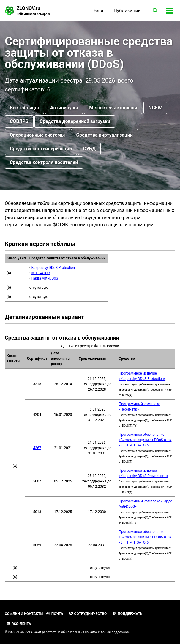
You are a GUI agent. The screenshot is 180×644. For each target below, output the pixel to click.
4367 (37, 449)
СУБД (90, 149)
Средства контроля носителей (44, 163)
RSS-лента (19, 624)
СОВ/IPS (19, 122)
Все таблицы (24, 108)
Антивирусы (64, 108)
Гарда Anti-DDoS (45, 279)
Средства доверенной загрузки (75, 122)
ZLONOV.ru (34, 11)
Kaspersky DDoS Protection (53, 268)
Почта (55, 614)
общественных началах (79, 632)
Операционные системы (37, 135)
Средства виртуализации (104, 135)
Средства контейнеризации (41, 149)
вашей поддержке (115, 632)
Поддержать (127, 614)
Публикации (127, 11)
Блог (99, 11)
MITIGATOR (41, 273)
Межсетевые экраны (113, 108)
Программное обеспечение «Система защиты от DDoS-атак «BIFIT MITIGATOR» (145, 441)
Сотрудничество (88, 614)
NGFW (155, 108)
